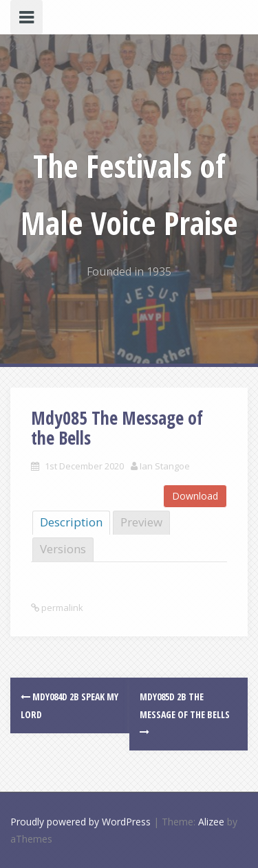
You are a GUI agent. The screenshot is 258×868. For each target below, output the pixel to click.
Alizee (211, 822)
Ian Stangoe (165, 466)
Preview (141, 522)
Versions (63, 549)
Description (71, 522)
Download (195, 496)
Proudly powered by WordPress (80, 822)
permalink (61, 608)
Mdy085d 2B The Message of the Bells (185, 713)
